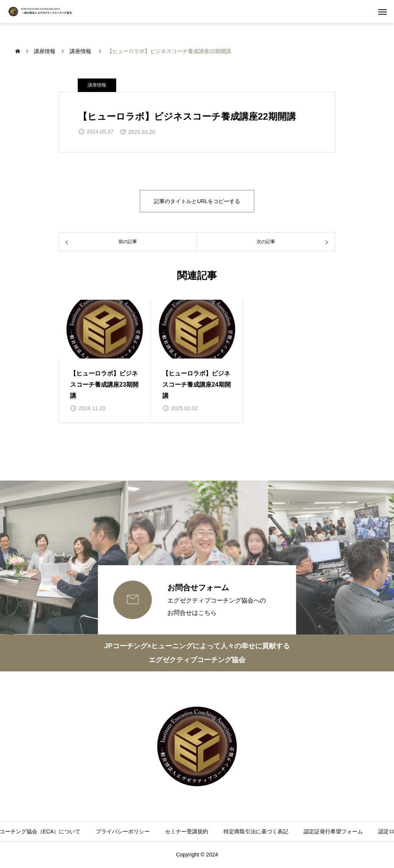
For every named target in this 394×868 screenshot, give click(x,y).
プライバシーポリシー (123, 831)
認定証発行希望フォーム (333, 831)
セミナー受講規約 (187, 831)
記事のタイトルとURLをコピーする (197, 201)
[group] (105, 361)
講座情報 (97, 85)
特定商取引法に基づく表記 (256, 831)
